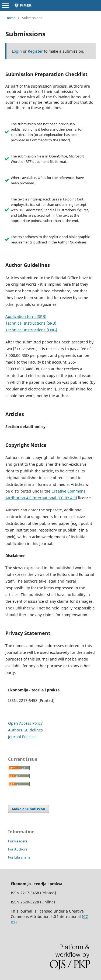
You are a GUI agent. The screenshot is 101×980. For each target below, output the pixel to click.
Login (17, 51)
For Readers (18, 841)
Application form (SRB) (26, 316)
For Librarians (19, 857)
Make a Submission (29, 809)
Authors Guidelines (25, 730)
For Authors (18, 849)
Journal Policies (22, 737)
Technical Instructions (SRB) (31, 323)
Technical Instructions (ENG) (31, 330)
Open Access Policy (25, 723)
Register (35, 51)
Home (10, 18)
